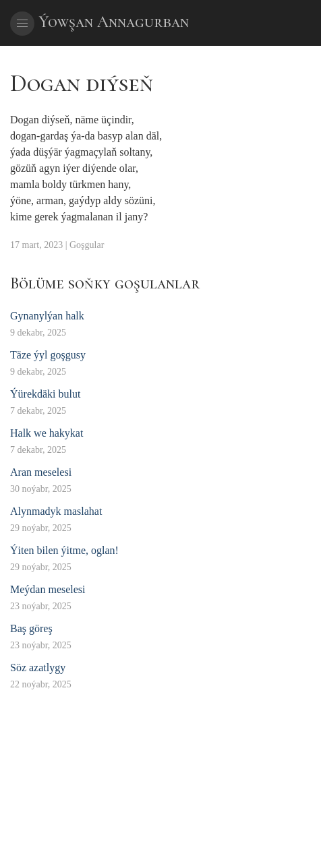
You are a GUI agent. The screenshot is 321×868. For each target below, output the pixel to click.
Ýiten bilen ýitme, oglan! (64, 550)
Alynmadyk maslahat (56, 511)
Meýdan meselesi (48, 589)
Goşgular (87, 245)
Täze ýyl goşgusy (48, 355)
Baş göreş (31, 628)
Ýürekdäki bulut (45, 394)
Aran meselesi (41, 472)
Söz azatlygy (38, 668)
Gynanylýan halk (47, 316)
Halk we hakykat (47, 433)
